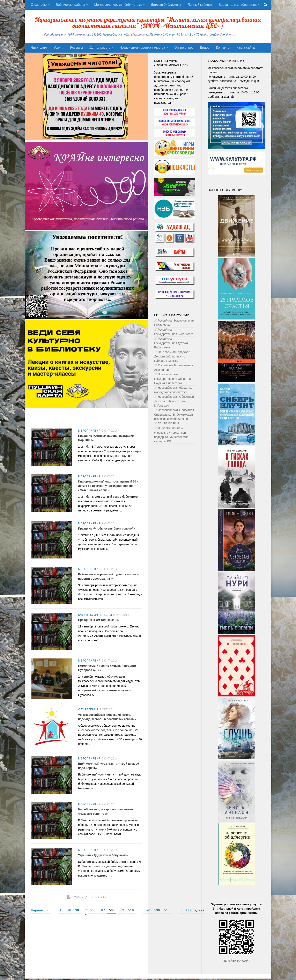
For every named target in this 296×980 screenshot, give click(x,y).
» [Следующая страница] (181, 916)
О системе (39, 5)
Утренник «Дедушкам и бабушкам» (103, 860)
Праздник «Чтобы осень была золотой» (107, 530)
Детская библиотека (166, 5)
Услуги (58, 49)
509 (121, 916)
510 (131, 916)
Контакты (220, 49)
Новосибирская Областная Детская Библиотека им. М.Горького (174, 402)
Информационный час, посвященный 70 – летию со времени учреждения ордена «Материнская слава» (108, 487)
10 (61, 916)
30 (77, 916)
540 (167, 916)
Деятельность (98, 49)
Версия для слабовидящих (238, 5)
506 (93, 916)
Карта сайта (242, 49)
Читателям (39, 49)
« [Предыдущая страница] (48, 916)
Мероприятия (89, 432)
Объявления (88, 713)
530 (157, 916)
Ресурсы (75, 49)
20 (69, 916)
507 (102, 916)
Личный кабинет (199, 5)
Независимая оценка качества (140, 49)
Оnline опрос (182, 49)
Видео (202, 49)
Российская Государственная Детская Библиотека (171, 344)
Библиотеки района (70, 5)
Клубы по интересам (95, 617)
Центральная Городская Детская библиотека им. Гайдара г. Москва (172, 358)
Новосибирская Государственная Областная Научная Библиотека (173, 380)
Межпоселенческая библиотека (118, 5)
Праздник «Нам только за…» (98, 623)
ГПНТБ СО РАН (168, 425)
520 (147, 916)
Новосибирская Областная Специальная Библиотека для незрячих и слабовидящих (174, 416)
